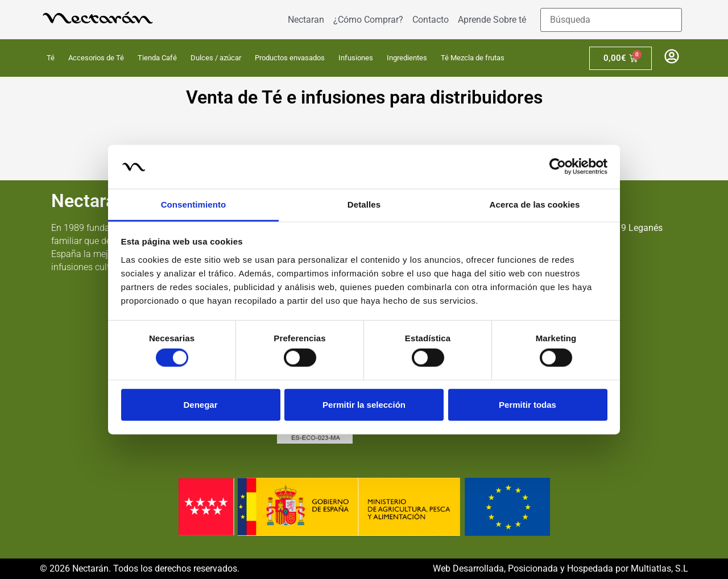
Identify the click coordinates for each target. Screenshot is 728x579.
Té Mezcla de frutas (473, 58)
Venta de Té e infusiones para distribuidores (364, 97)
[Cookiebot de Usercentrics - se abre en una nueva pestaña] (558, 167)
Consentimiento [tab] (194, 204)
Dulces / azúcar (216, 58)
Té (51, 58)
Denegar (200, 404)
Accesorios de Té (96, 58)
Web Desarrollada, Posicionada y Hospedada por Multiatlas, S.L (561, 568)
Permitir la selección (364, 404)
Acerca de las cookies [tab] (535, 204)
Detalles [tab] (364, 204)
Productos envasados (290, 58)
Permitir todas (528, 404)
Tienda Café (157, 58)
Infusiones (356, 58)
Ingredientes (407, 58)
